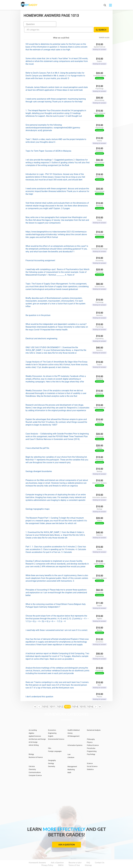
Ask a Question (67, 837)
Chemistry (32, 762)
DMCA (61, 858)
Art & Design (33, 735)
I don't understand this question (39, 689)
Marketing (71, 762)
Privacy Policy (47, 858)
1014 (75, 699)
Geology (51, 756)
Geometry (52, 759)
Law (69, 747)
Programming (92, 744)
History (70, 726)
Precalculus (91, 741)
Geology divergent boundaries (39, 464)
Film (50, 741)
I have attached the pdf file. (38, 441)
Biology (31, 747)
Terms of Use (74, 858)
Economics (52, 723)
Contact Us (100, 855)
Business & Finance (36, 750)
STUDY (34, 5)
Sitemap (88, 858)
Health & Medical (74, 723)
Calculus (32, 759)
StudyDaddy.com (73, 862)
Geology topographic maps (38, 502)
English (51, 729)
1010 (45, 699)
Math (69, 765)
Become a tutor (75, 855)
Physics (90, 735)
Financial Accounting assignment (40, 253)
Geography (52, 753)
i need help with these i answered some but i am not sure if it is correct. (57, 623)
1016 (90, 699)
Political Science (93, 738)
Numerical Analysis (94, 723)
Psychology (91, 747)
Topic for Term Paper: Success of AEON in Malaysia (48, 144)
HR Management (73, 729)
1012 (60, 699)
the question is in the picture (38, 308)
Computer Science (35, 768)
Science (90, 756)
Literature (71, 750)
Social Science (92, 759)
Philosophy (91, 732)
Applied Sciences (35, 729)
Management (72, 759)
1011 (52, 699)
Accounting (33, 723)
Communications (35, 765)
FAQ (88, 855)
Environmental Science (56, 732)
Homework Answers (37, 855)
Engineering (52, 726)
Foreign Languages (55, 744)
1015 (83, 699)
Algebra (31, 726)
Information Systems (75, 738)
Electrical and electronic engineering (41, 331)
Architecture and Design (37, 732)
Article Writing (34, 738)
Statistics (90, 762)
